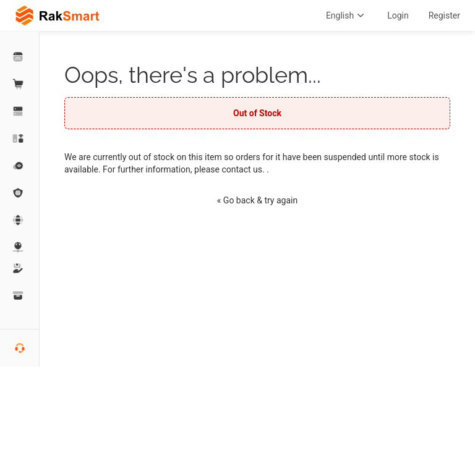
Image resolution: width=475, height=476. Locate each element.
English (347, 15)
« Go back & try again (257, 200)
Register (444, 15)
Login (398, 15)
